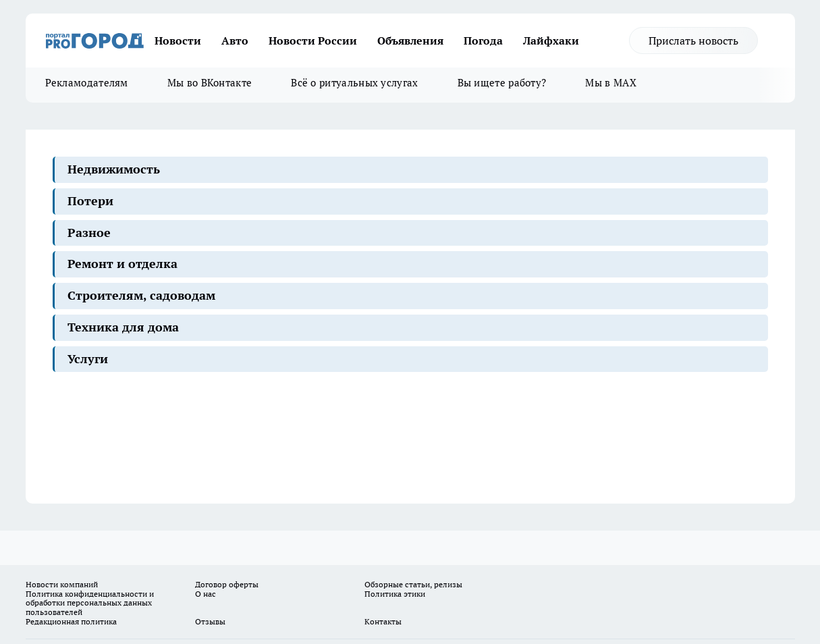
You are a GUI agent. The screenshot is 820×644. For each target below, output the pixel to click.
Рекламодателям (87, 83)
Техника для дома (123, 327)
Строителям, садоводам (141, 295)
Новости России (313, 41)
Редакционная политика (71, 621)
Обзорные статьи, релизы (413, 584)
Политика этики (395, 594)
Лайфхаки (551, 41)
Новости (178, 41)
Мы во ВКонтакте (210, 83)
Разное (89, 233)
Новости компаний (62, 584)
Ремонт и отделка (122, 264)
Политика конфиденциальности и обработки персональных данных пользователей (90, 603)
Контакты (383, 621)
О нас (206, 594)
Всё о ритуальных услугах (354, 83)
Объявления (410, 41)
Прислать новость (693, 41)
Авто (235, 41)
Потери (90, 201)
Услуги (88, 359)
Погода (483, 41)
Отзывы (210, 621)
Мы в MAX (610, 83)
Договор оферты (227, 584)
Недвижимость (114, 169)
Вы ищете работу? (502, 83)
